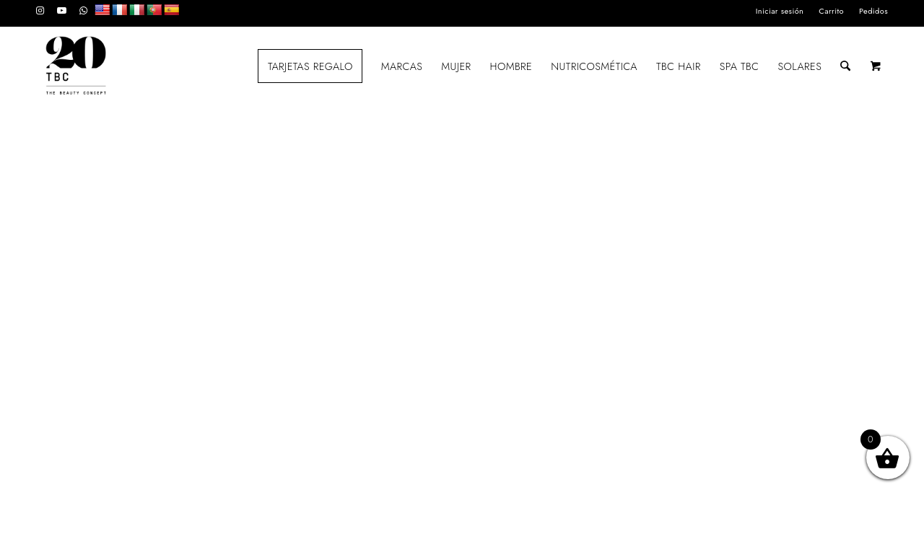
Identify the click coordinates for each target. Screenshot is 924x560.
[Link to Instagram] (40, 11)
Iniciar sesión (780, 11)
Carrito (831, 11)
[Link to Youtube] (62, 11)
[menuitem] (780, 11)
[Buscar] (846, 66)
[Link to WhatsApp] (84, 11)
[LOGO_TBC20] (76, 66)
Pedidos (873, 11)
